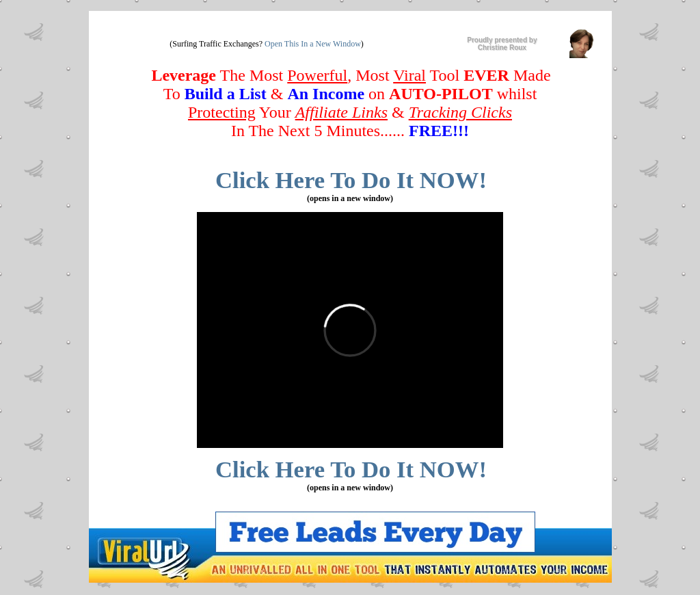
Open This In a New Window (313, 44)
